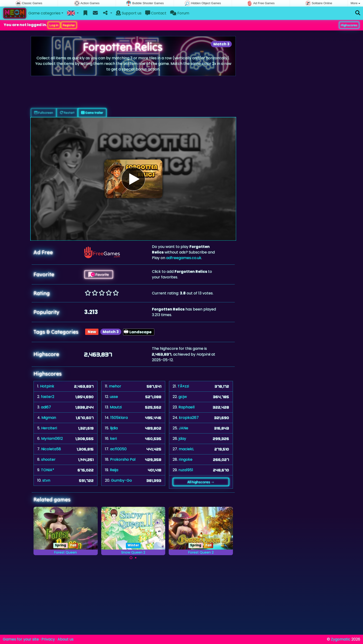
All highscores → (201, 482)
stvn (46, 480)
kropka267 (189, 418)
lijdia (114, 428)
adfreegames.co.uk (184, 258)
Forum (180, 13)
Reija (114, 470)
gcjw (183, 397)
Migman (49, 418)
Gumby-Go (121, 480)
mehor (115, 386)
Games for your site (21, 639)
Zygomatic (341, 639)
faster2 (48, 397)
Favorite (99, 274)
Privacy (48, 639)
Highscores (349, 25)
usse (114, 397)
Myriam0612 (52, 439)
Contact (156, 13)
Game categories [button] (44, 13)
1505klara (119, 418)
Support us (129, 13)
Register (69, 25)
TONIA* (48, 470)
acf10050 (118, 449)
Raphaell (187, 407)
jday (182, 439)
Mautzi (116, 407)
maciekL (186, 449)
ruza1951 (186, 470)
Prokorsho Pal (123, 459)
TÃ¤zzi (183, 386)
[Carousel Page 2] (136, 558)
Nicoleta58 (51, 449)
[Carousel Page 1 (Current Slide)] (131, 558)
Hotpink (47, 386)
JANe (183, 428)
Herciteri (49, 428)
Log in (54, 25)
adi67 (46, 407)
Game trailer (92, 113)
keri (113, 439)
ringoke (186, 459)
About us (66, 639)
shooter (48, 459)
